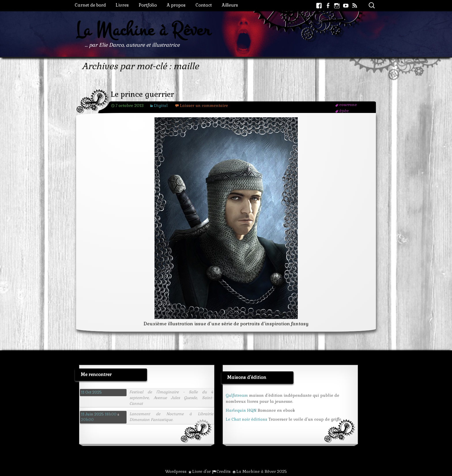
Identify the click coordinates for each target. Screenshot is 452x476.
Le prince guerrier (142, 94)
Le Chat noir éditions (246, 419)
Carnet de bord (90, 5)
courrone (348, 105)
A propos (176, 5)
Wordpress (176, 471)
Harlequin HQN (241, 410)
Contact (204, 5)
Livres (122, 5)
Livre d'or (201, 471)
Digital (161, 105)
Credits (224, 471)
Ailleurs (230, 5)
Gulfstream (237, 395)
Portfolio (148, 5)
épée (344, 111)
